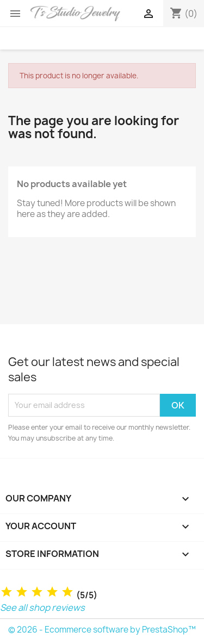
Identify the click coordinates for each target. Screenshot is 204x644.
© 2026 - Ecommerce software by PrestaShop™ (102, 630)
